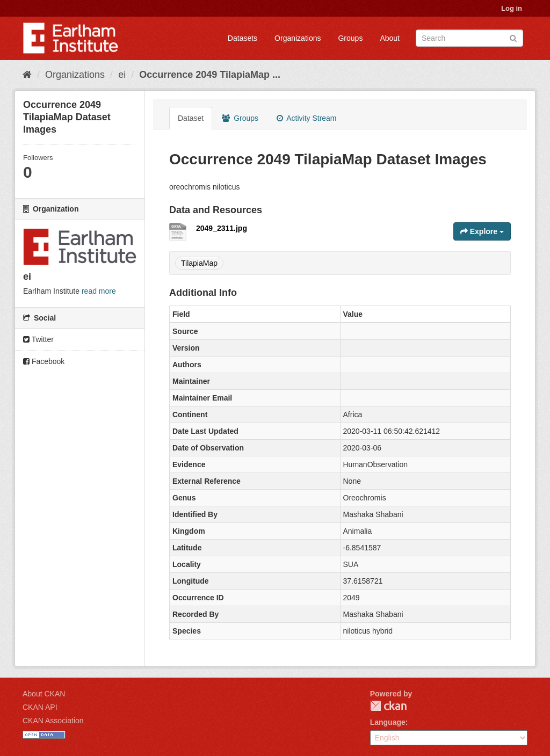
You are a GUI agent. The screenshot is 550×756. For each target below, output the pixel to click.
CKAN (388, 706)
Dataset (191, 118)
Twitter (38, 339)
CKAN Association (53, 721)
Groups (350, 38)
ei (122, 75)
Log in (512, 8)
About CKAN (44, 694)
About (390, 38)
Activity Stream (306, 118)
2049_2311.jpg (222, 228)
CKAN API (40, 707)
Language (388, 722)
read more (99, 291)
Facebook (44, 361)
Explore (482, 231)
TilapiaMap (199, 263)
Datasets (243, 38)
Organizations (298, 38)
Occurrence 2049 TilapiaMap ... (210, 75)
